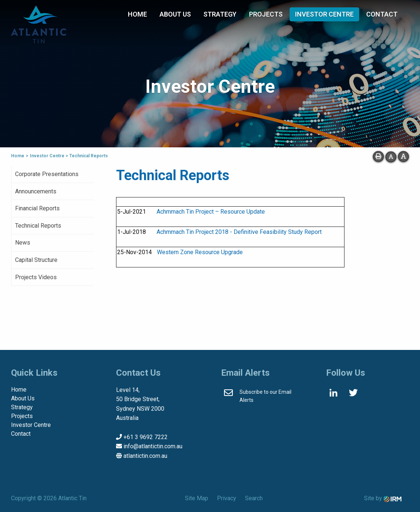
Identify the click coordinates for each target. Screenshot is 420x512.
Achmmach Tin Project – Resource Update (211, 212)
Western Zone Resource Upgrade (200, 252)
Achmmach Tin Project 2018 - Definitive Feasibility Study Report (239, 232)
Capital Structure (36, 260)
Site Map (197, 498)
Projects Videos (36, 277)
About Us (175, 14)
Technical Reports (38, 226)
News (23, 243)
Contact (382, 14)
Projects (266, 14)
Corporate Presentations (47, 174)
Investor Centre (324, 14)
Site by (383, 498)
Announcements (36, 191)
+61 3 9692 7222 (146, 437)
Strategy (220, 14)
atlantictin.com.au (145, 456)
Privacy (227, 498)
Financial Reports (37, 208)
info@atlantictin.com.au (153, 446)
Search (254, 498)
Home (137, 14)
